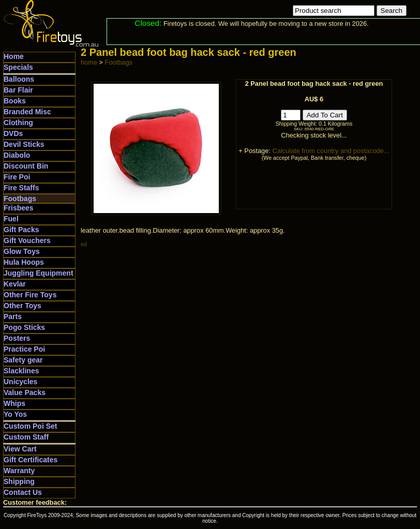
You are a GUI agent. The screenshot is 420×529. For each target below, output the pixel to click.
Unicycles (20, 382)
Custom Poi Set (30, 426)
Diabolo (17, 155)
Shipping (19, 481)
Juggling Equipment (39, 273)
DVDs (13, 133)
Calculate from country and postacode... (331, 151)
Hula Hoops (24, 262)
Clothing (18, 123)
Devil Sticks (24, 144)
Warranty (19, 471)
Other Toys (22, 306)
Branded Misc (27, 112)
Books (15, 101)
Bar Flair (18, 90)
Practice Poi (24, 349)
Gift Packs (21, 230)
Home (14, 56)
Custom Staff (26, 437)
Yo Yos (15, 414)
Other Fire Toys (30, 295)
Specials (18, 67)
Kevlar (15, 284)
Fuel (11, 219)
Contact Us (23, 492)
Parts (13, 316)
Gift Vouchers (27, 240)
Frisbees (19, 208)
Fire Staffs (21, 188)
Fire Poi (17, 177)
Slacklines (21, 371)
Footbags (20, 199)
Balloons (19, 79)
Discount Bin (26, 166)
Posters (17, 338)
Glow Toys (22, 251)
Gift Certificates (31, 460)
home (89, 62)
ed (84, 244)
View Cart (20, 449)
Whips (14, 403)
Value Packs (25, 392)
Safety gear (23, 360)
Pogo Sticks (24, 327)
